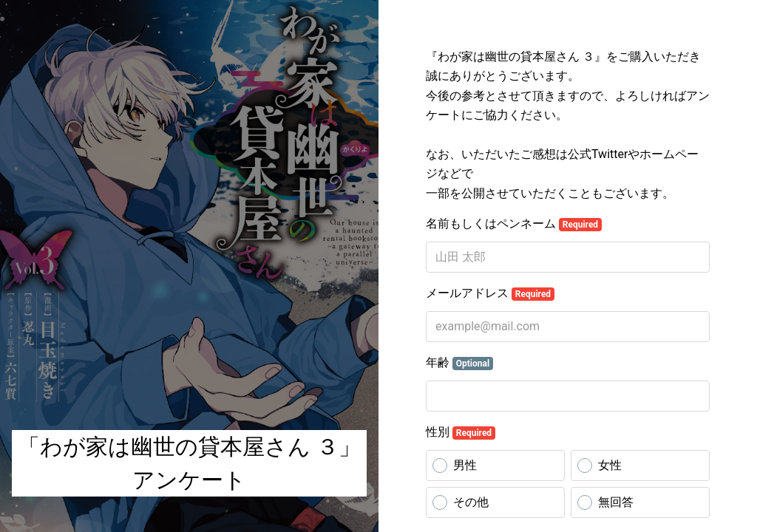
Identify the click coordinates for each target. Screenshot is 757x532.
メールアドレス (490, 293)
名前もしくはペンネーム (514, 224)
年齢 (459, 363)
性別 (461, 432)
